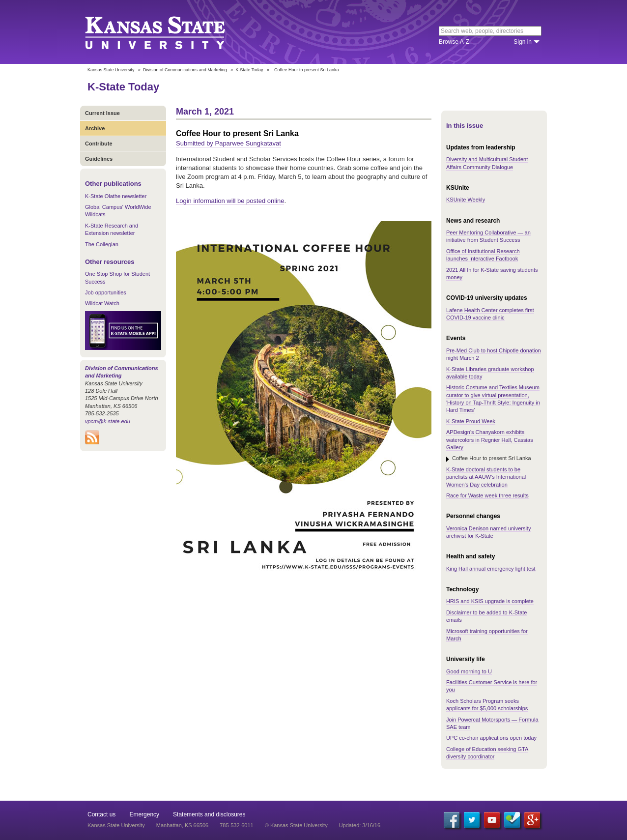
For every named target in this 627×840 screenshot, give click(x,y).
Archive (95, 128)
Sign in (523, 42)
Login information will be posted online (230, 201)
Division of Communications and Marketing (185, 70)
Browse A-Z (454, 42)
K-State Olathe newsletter (116, 196)
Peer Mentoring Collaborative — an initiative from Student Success (488, 236)
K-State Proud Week (471, 421)
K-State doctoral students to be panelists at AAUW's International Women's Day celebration (486, 477)
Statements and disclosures (209, 814)
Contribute (99, 144)
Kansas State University (167, 32)
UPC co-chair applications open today (491, 738)
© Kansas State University (296, 825)
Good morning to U (469, 671)
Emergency (144, 814)
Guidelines (99, 159)
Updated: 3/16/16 (360, 825)
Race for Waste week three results (487, 495)
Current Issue (102, 113)
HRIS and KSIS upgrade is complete (490, 601)
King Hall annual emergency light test (491, 569)
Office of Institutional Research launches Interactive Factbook (483, 255)
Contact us (101, 814)
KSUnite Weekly (466, 200)
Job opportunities (106, 292)
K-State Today (249, 70)
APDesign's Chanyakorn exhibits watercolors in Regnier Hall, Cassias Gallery (490, 440)
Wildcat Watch (102, 303)
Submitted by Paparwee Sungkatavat (228, 143)
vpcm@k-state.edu (108, 421)
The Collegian (102, 244)
